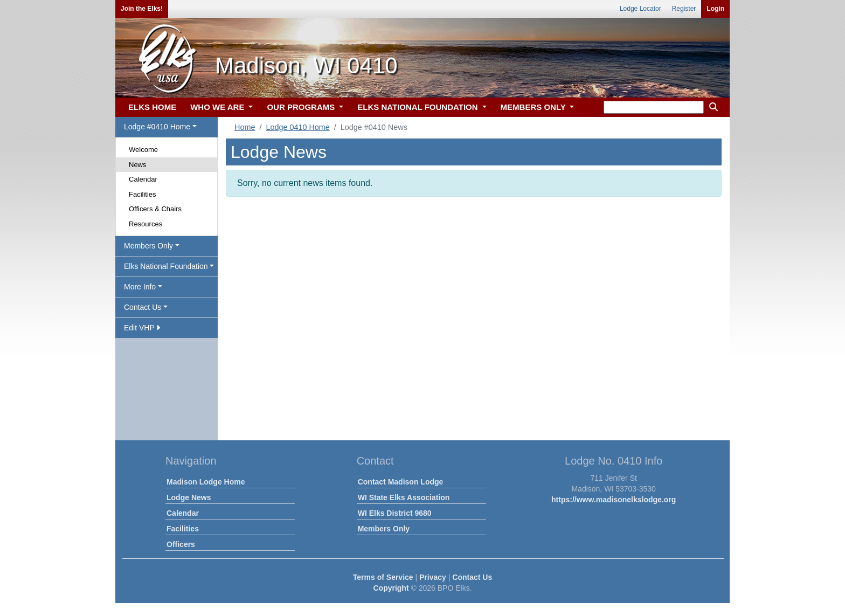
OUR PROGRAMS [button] (302, 107)
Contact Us (472, 577)
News (138, 165)
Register (684, 9)
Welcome (143, 150)
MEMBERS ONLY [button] (534, 107)
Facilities (143, 194)
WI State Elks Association (404, 497)
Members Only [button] (148, 246)
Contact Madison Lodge (401, 482)
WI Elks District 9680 (395, 513)
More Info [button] (140, 287)
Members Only (384, 529)
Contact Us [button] (143, 307)
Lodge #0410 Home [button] (157, 127)
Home (245, 127)
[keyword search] (654, 107)
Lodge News (189, 497)
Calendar (143, 179)
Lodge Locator (640, 9)
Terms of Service (383, 577)
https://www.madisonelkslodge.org (614, 500)
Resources (146, 224)
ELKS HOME (152, 107)
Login (715, 9)
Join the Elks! (142, 9)
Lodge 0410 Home (297, 127)
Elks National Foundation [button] (166, 266)
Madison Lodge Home (206, 482)
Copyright (391, 588)
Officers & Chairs (155, 209)
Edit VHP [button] (142, 328)
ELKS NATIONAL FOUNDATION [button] (419, 107)
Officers (181, 544)
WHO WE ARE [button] (218, 107)
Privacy (433, 577)
